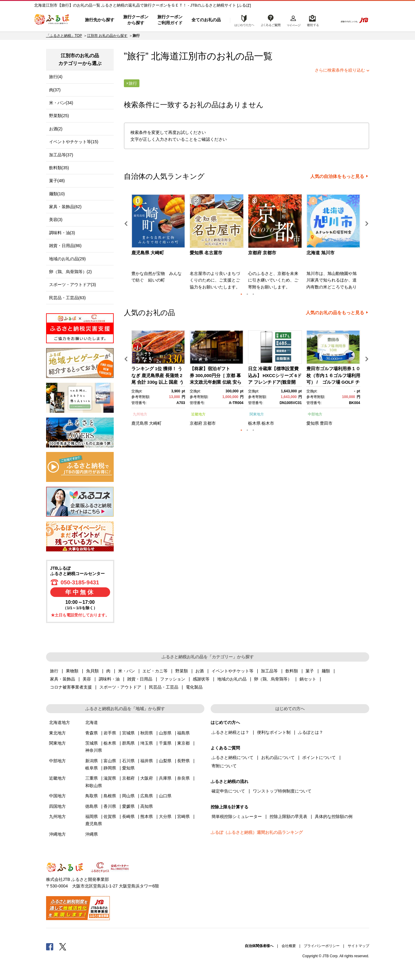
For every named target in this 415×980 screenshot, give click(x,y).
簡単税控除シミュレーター (237, 816)
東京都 (183, 743)
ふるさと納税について (232, 757)
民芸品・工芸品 (164, 687)
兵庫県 (165, 778)
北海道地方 (60, 722)
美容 (87, 679)
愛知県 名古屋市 (206, 253)
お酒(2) (56, 129)
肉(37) (55, 90)
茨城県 (92, 743)
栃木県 (254, 423)
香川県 (110, 806)
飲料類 (292, 671)
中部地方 (315, 414)
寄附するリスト (313, 20)
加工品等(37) (61, 155)
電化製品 (194, 687)
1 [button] (241, 294)
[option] (159, 244)
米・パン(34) (61, 103)
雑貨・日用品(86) (65, 246)
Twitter (63, 946)
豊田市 (326, 423)
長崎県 (128, 816)
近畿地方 (198, 414)
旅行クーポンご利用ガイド (170, 20)
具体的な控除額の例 (334, 816)
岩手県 (110, 733)
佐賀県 (110, 816)
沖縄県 (92, 834)
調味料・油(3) (62, 233)
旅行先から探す (100, 20)
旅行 (54, 671)
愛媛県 (128, 806)
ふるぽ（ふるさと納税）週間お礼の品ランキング (257, 832)
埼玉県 (147, 743)
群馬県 (128, 743)
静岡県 (110, 768)
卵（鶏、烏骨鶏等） (273, 679)
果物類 (72, 671)
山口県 (165, 796)
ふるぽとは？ (311, 732)
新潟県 (92, 761)
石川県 (128, 761)
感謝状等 (201, 679)
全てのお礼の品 (206, 20)
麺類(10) (57, 194)
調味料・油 (109, 679)
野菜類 (182, 671)
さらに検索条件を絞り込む (340, 70)
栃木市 (268, 423)
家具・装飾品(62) (65, 207)
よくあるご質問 (271, 20)
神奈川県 (94, 750)
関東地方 (257, 414)
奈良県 (183, 778)
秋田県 (147, 733)
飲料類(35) (59, 168)
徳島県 (92, 806)
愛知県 (313, 423)
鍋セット (308, 679)
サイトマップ (358, 946)
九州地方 (140, 414)
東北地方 (57, 733)
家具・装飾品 (63, 679)
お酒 (200, 671)
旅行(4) (56, 77)
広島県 (147, 796)
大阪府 (147, 778)
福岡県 (92, 816)
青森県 (92, 733)
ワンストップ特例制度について (282, 791)
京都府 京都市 (262, 253)
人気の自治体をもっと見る (337, 176)
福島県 (183, 733)
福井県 (147, 761)
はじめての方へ (243, 20)
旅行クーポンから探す (136, 20)
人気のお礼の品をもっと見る (335, 313)
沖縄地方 (57, 834)
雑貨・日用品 (140, 679)
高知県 (147, 806)
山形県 (165, 733)
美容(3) (56, 220)
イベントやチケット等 (232, 671)
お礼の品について (278, 757)
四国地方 (57, 806)
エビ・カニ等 (155, 671)
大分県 (165, 816)
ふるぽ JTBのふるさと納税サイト (52, 20)
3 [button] (253, 294)
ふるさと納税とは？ (230, 732)
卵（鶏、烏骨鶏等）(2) (70, 272)
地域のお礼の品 (232, 679)
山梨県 (165, 761)
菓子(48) (57, 181)
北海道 (92, 722)
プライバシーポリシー (322, 946)
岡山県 (128, 796)
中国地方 (57, 796)
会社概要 (289, 946)
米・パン (127, 671)
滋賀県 (110, 778)
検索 (329, 20)
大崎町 (155, 423)
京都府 (196, 423)
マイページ (294, 20)
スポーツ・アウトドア (120, 687)
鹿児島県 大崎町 (148, 253)
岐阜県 (92, 768)
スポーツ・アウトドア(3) (73, 285)
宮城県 (128, 733)
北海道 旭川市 (320, 253)
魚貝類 (92, 671)
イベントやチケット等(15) (74, 142)
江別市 (193, 56)
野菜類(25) (59, 116)
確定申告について (228, 791)
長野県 (183, 761)
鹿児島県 (140, 423)
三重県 (92, 778)
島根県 (110, 796)
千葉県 (165, 743)
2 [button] (247, 294)
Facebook (50, 946)
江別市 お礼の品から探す (107, 36)
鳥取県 (92, 796)
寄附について (224, 766)
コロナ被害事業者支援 (71, 687)
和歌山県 (94, 786)
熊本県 (147, 816)
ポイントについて (319, 757)
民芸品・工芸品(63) (67, 298)
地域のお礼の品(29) (67, 259)
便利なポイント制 (274, 732)
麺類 (326, 671)
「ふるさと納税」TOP (64, 36)
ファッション (173, 679)
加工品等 (269, 671)
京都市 (209, 423)
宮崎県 (183, 816)
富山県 (110, 761)
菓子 (310, 671)
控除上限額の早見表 (288, 816)
